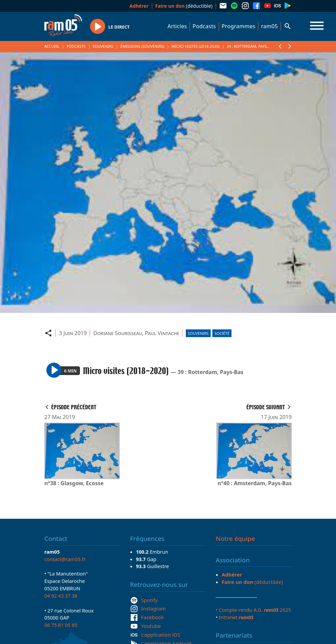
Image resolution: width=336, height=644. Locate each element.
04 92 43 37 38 (61, 596)
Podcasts (204, 26)
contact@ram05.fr (65, 559)
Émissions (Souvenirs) (142, 46)
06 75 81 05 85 (61, 625)
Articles (177, 26)
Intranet (236, 617)
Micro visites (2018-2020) (195, 46)
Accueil (52, 46)
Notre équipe (235, 539)
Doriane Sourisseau (118, 333)
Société (222, 333)
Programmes (239, 26)
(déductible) (184, 6)
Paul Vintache (162, 333)
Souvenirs (103, 46)
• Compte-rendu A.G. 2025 (253, 610)
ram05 (269, 26)
